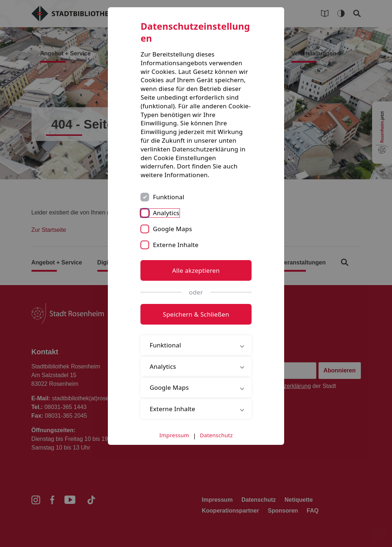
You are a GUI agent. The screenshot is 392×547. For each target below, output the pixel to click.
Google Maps (172, 229)
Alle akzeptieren (196, 270)
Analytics (166, 213)
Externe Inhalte (176, 245)
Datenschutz (216, 435)
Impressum (174, 435)
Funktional (168, 197)
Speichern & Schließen (196, 314)
